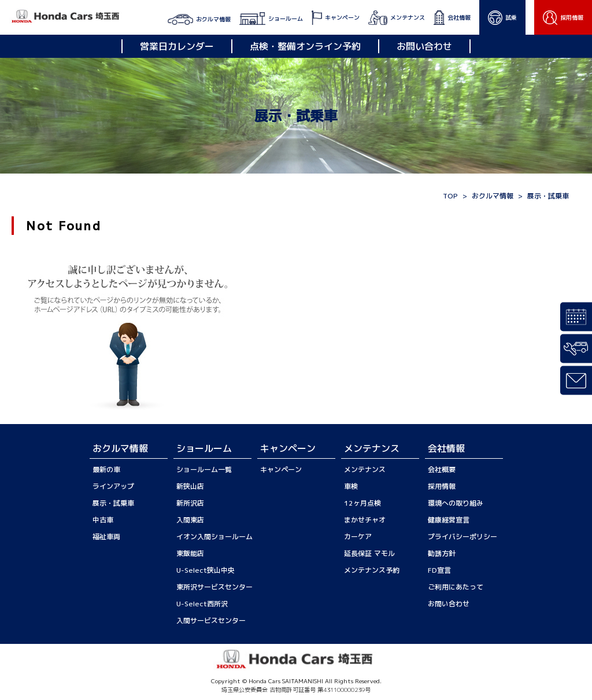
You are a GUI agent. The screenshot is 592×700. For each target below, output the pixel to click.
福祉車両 (106, 537)
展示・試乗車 (113, 503)
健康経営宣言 (449, 520)
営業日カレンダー (177, 46)
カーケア (358, 537)
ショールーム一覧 (204, 469)
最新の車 (106, 469)
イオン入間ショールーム (214, 537)
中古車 (103, 520)
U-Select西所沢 (202, 604)
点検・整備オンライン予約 (305, 46)
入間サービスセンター (211, 620)
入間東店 (190, 520)
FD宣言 (439, 570)
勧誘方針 (442, 553)
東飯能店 (190, 553)
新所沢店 (190, 503)
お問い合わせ (424, 46)
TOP (450, 196)
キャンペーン (281, 469)
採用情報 (442, 486)
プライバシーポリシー (462, 537)
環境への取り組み (456, 503)
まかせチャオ (365, 520)
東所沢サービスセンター (214, 587)
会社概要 (442, 469)
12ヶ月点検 (362, 503)
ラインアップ (113, 486)
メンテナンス (365, 469)
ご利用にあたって (456, 587)
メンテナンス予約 (372, 570)
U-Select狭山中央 (206, 570)
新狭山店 (190, 486)
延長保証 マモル (369, 553)
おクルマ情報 (493, 196)
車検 (351, 486)
